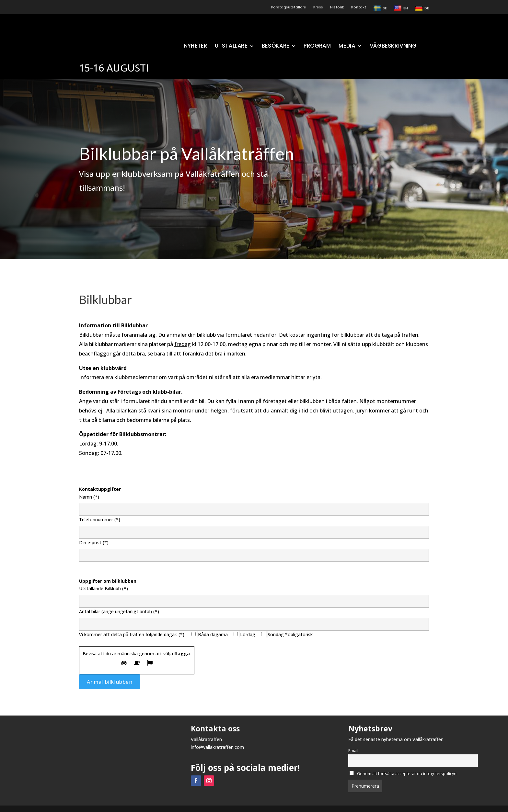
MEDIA (347, 46)
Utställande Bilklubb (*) (254, 595)
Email (353, 751)
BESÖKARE (276, 46)
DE (422, 8)
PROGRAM (317, 46)
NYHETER (195, 46)
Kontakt (359, 7)
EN (401, 8)
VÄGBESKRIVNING (393, 46)
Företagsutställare (289, 7)
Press (318, 7)
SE (380, 8)
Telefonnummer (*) (254, 526)
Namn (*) (254, 503)
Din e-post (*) (254, 549)
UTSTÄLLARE (231, 46)
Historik (337, 7)
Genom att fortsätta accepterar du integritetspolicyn (403, 774)
